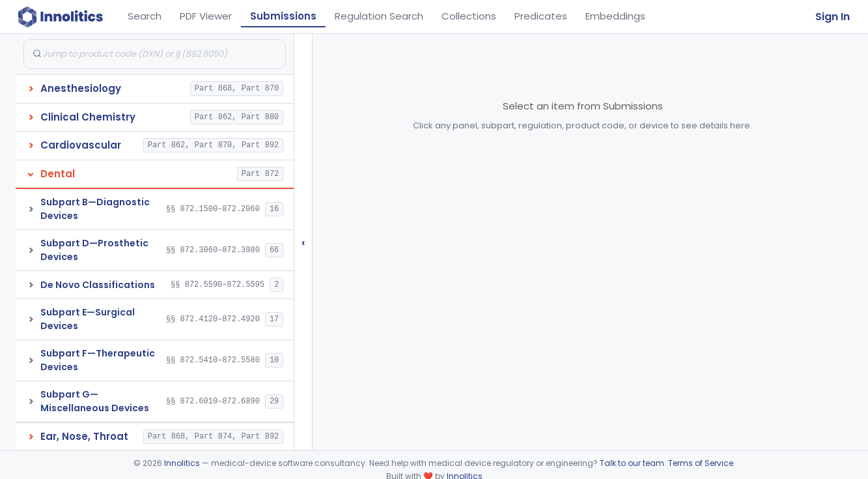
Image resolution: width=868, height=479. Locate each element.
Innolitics (182, 463)
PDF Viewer (206, 16)
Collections (469, 16)
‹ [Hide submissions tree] (303, 242)
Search (145, 16)
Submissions (283, 16)
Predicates (541, 16)
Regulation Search (379, 16)
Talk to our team (632, 463)
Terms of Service (701, 463)
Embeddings (615, 16)
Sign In (833, 17)
